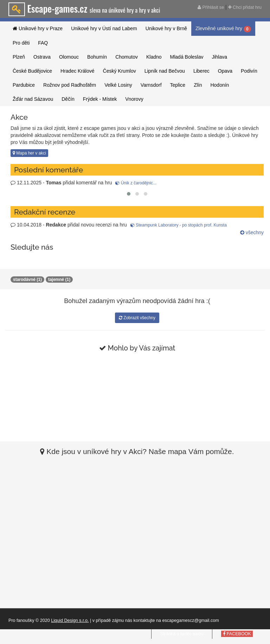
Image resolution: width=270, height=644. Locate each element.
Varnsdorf (151, 85)
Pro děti (21, 43)
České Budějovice (32, 71)
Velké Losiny (118, 85)
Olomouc (69, 57)
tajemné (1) (59, 280)
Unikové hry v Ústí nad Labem (104, 28)
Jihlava (219, 57)
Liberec (201, 71)
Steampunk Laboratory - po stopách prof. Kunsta (179, 225)
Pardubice (24, 85)
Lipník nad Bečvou (165, 71)
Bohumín (97, 57)
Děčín (68, 99)
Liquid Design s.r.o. (70, 620)
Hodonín (220, 85)
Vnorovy (134, 99)
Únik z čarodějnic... (136, 183)
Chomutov (127, 57)
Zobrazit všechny (137, 318)
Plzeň (19, 57)
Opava (225, 71)
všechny (252, 232)
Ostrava (42, 57)
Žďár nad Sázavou (33, 99)
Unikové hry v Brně (166, 28)
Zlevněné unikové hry (223, 29)
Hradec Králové (78, 71)
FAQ (43, 43)
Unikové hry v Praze (38, 28)
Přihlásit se (211, 7)
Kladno (154, 57)
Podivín (249, 71)
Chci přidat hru (245, 7)
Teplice (178, 85)
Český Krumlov (120, 71)
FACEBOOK (237, 634)
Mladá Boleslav (187, 57)
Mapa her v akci (29, 153)
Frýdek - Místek (100, 99)
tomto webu (192, 634)
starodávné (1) (27, 280)
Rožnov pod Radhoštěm (70, 85)
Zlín (198, 85)
